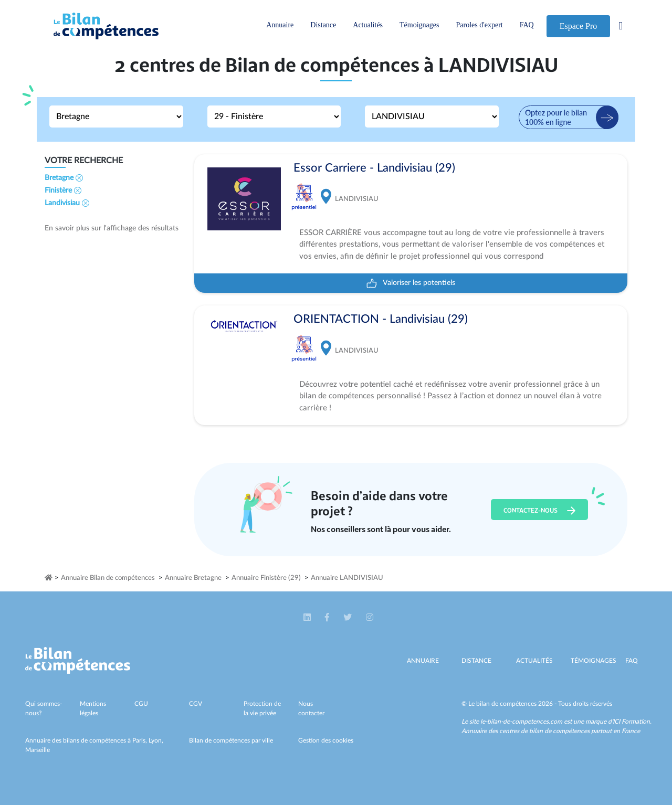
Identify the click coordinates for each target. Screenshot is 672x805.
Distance (323, 25)
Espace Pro (579, 26)
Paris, (140, 740)
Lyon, (156, 740)
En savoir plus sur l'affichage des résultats (112, 228)
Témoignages (419, 25)
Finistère (63, 190)
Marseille (38, 750)
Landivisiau (67, 203)
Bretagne (64, 178)
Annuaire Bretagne (193, 578)
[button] (308, 617)
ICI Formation (631, 722)
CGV (196, 704)
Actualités (368, 25)
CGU (141, 704)
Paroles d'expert (479, 25)
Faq (632, 661)
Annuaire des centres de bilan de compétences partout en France (551, 731)
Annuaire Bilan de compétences (108, 578)
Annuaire (280, 25)
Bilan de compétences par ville (231, 740)
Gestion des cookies (326, 740)
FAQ (527, 25)
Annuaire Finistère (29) (266, 578)
